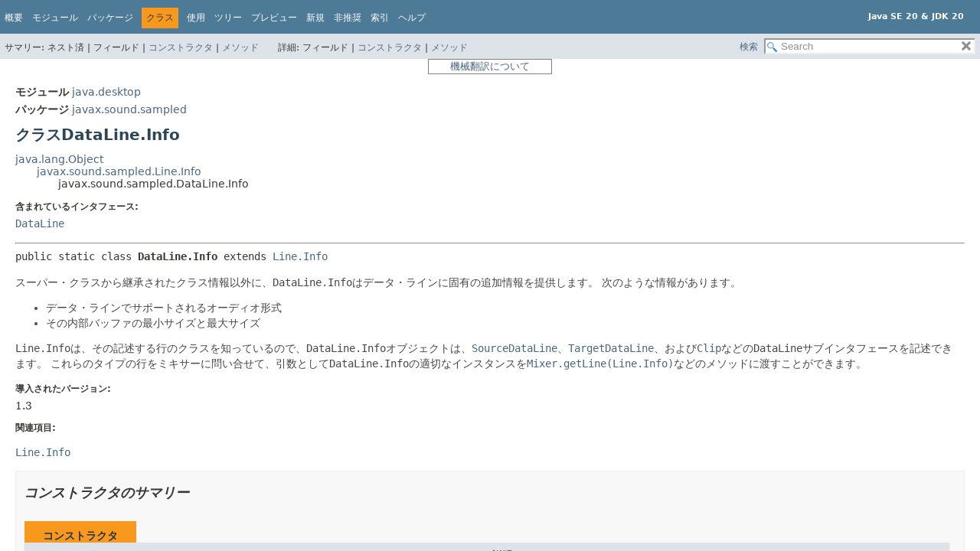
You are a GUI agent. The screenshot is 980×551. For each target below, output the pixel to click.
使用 (196, 18)
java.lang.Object (59, 159)
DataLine (40, 223)
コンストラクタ (181, 47)
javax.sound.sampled (129, 109)
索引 (380, 18)
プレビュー (274, 18)
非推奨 (348, 18)
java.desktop (106, 92)
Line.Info (300, 256)
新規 (315, 18)
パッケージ (110, 18)
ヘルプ (412, 18)
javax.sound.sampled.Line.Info (119, 171)
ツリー (228, 18)
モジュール (55, 18)
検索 (749, 47)
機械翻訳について (490, 66)
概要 (14, 18)
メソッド (240, 47)
